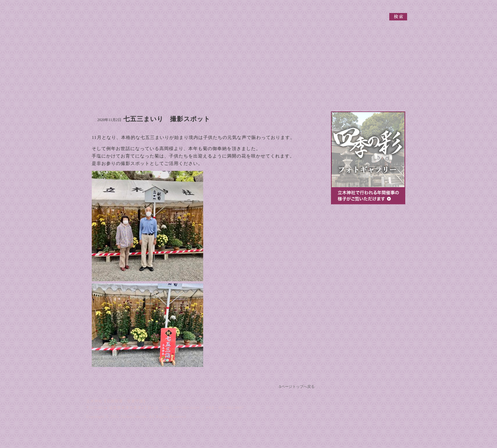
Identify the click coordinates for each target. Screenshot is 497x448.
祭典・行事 (163, 93)
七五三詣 (368, 342)
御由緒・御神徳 (105, 93)
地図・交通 (334, 93)
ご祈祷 (368, 265)
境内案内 (220, 93)
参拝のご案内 (353, 231)
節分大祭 (368, 323)
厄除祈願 (368, 284)
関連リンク (346, 5)
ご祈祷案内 (277, 93)
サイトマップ (396, 5)
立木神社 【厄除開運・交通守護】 (112, 11)
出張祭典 (368, 246)
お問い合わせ (392, 93)
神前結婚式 (368, 303)
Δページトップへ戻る (297, 387)
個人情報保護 (370, 5)
